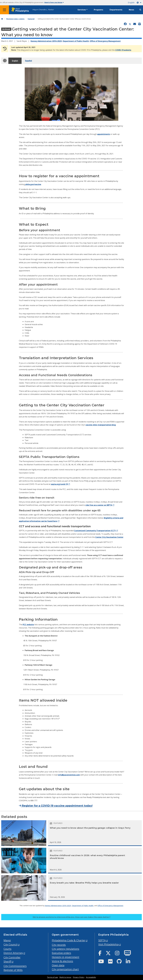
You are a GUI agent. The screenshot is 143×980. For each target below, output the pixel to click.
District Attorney (13, 953)
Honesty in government (66, 957)
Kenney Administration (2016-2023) (46, 41)
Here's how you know (54, 2)
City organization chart (65, 969)
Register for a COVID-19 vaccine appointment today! (56, 806)
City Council (10, 944)
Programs (98, 10)
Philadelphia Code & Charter (69, 940)
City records (59, 945)
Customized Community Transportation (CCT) (95, 531)
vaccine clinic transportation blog (101, 425)
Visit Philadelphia (108, 944)
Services (82, 10)
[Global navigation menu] (4, 10)
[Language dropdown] (139, 3)
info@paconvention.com (69, 775)
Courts (7, 949)
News (131, 10)
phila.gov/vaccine (33, 184)
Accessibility (91, 977)
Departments (116, 10)
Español (29, 61)
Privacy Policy (79, 977)
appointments (104, 134)
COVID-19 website (123, 50)
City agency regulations (66, 949)
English (131, 3)
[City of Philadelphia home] (21, 10)
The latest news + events (15, 19)
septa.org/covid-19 (59, 484)
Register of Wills (13, 970)
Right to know (65, 977)
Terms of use (52, 977)
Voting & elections (62, 961)
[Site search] (140, 10)
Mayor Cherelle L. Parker (43, 10)
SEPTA (102, 940)
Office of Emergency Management (105, 41)
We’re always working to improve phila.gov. (72, 917)
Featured (31, 19)
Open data (58, 965)
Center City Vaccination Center (109, 537)
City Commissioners (15, 966)
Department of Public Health (76, 41)
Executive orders (61, 953)
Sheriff (7, 961)
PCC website (28, 625)
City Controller (12, 957)
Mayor (7, 940)
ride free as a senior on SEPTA (99, 505)
